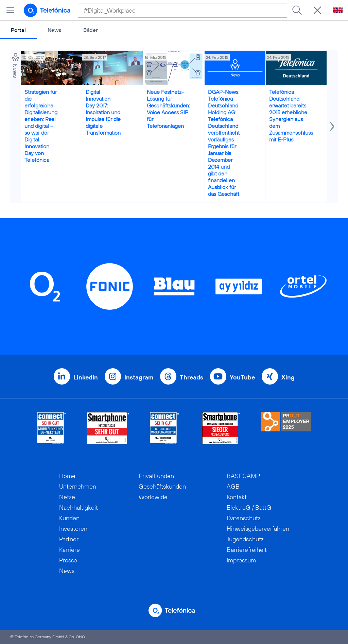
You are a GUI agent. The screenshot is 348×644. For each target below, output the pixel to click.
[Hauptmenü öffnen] (10, 10)
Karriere (69, 550)
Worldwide (153, 497)
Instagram (139, 377)
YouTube (242, 377)
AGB (233, 486)
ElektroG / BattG (249, 507)
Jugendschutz (245, 539)
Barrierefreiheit (247, 550)
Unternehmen (78, 486)
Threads (192, 377)
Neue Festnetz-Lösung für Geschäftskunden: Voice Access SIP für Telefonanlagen (168, 109)
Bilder (91, 30)
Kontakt (237, 497)
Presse (68, 560)
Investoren (73, 529)
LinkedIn (86, 377)
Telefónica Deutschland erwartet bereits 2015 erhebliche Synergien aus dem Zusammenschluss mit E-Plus (291, 116)
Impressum (241, 560)
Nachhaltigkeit (79, 507)
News (55, 30)
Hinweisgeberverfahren (258, 529)
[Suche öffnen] (317, 10)
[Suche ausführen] (297, 10)
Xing (288, 377)
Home (67, 476)
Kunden (69, 518)
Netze (67, 497)
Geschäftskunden (162, 486)
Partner (69, 539)
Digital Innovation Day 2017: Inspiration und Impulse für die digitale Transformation (103, 112)
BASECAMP (243, 476)
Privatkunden (156, 476)
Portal (18, 30)
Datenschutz (244, 518)
